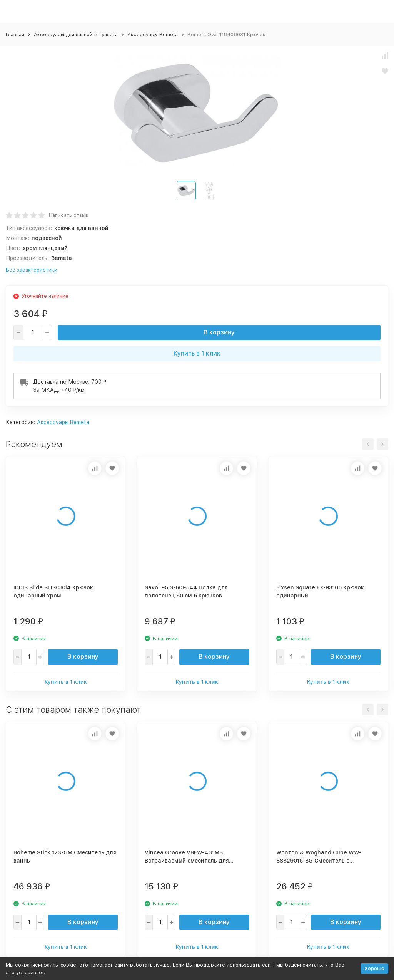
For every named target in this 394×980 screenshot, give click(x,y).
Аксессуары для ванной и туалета (76, 34)
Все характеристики (32, 270)
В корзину (219, 332)
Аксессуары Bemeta (153, 34)
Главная (15, 34)
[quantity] (33, 332)
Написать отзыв (68, 215)
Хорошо (374, 968)
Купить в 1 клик (197, 353)
